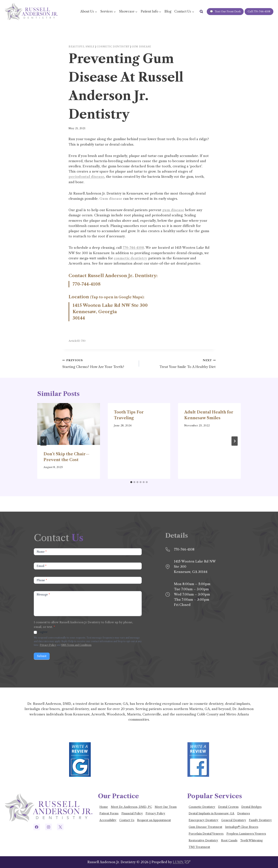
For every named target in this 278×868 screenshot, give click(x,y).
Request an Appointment (154, 820)
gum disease (173, 210)
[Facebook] (37, 827)
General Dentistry (234, 820)
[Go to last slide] (43, 441)
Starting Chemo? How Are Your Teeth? (99, 363)
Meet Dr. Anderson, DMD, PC (131, 807)
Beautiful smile (82, 47)
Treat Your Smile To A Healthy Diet (179, 363)
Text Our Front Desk (225, 11)
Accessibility (108, 820)
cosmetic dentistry (131, 258)
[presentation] (69, 424)
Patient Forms (109, 813)
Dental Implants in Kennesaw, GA (211, 813)
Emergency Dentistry (203, 820)
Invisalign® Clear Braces (242, 827)
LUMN (182, 862)
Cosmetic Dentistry (113, 47)
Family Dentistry (260, 820)
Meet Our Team (166, 807)
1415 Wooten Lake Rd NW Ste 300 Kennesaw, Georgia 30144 (110, 312)
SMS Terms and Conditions (76, 645)
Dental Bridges (251, 807)
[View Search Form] (201, 12)
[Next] (235, 441)
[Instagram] (48, 827)
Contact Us (127, 820)
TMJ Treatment (199, 847)
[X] (60, 827)
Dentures (244, 813)
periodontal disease (86, 177)
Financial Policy (132, 813)
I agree (41, 632)
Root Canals (229, 840)
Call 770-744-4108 (259, 11)
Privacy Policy (48, 645)
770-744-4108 (133, 248)
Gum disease (141, 47)
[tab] (131, 482)
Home (104, 807)
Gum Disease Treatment (205, 827)
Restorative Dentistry (203, 840)
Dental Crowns (228, 807)
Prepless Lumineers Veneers (246, 834)
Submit (42, 656)
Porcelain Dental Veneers (206, 834)
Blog (168, 11)
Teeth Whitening (251, 840)
